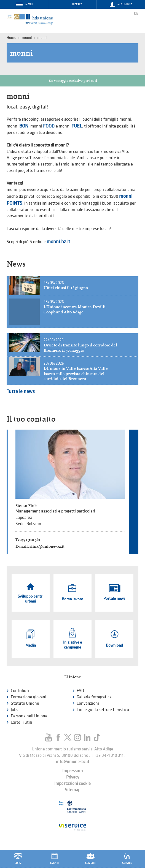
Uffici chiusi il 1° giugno (66, 288)
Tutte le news (21, 391)
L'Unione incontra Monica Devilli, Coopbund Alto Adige (75, 309)
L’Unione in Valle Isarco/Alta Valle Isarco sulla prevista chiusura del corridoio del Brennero (76, 374)
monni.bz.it (58, 242)
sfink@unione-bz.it (47, 546)
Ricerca (77, 4)
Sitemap (72, 790)
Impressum (72, 771)
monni (27, 38)
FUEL (77, 126)
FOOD (49, 126)
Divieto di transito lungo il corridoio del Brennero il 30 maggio (80, 348)
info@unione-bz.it (73, 762)
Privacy (73, 777)
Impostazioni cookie (72, 784)
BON (24, 126)
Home (11, 38)
